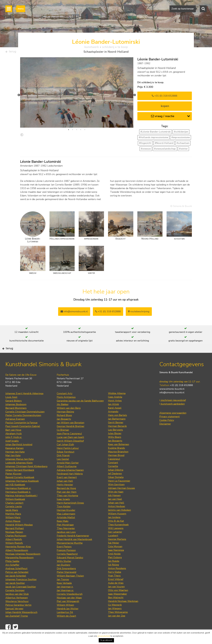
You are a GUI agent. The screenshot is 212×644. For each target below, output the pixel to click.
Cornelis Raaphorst (67, 562)
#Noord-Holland (164, 144)
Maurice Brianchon (118, 460)
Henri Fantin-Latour (68, 457)
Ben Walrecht (116, 606)
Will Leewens (116, 537)
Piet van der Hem (67, 500)
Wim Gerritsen (116, 493)
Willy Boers (115, 446)
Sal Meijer (114, 551)
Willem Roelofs (14, 551)
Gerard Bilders (14, 409)
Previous (19, 96)
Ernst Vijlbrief (116, 588)
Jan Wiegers (115, 617)
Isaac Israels (63, 508)
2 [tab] (73, 131)
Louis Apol (11, 406)
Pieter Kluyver (13, 482)
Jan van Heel (115, 508)
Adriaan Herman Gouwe (121, 497)
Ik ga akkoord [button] (106, 640)
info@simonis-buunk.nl (172, 401)
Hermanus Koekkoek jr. (18, 500)
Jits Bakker (63, 413)
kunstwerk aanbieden (172, 412)
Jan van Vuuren (116, 595)
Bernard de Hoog (66, 497)
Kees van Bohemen (119, 453)
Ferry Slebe (115, 581)
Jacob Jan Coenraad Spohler (21, 595)
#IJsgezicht (145, 144)
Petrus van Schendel (17, 581)
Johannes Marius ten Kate (20, 468)
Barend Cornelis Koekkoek (20, 486)
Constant (113, 471)
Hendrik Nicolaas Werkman (123, 610)
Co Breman (63, 438)
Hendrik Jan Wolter (68, 617)
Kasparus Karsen (14, 457)
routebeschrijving (139, 313)
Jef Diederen (115, 482)
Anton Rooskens (117, 577)
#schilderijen (181, 133)
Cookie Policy (167, 429)
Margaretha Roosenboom (19, 566)
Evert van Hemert (67, 486)
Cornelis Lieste (14, 515)
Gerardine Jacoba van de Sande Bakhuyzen (80, 409)
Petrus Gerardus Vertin (18, 613)
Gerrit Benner (116, 431)
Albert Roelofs (14, 548)
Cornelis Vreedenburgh (70, 603)
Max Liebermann (66, 522)
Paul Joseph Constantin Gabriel (23, 435)
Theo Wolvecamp (118, 621)
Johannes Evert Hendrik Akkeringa (24, 402)
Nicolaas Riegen (14, 541)
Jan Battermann (117, 427)
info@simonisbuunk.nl (74, 313)
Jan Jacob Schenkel (16, 584)
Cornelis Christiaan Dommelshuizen (25, 420)
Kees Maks (63, 530)
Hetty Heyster (65, 493)
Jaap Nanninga (116, 559)
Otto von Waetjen (118, 599)
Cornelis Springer (15, 599)
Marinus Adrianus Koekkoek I (21, 504)
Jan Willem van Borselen (71, 431)
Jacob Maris (12, 519)
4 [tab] (81, 131)
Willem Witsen (65, 613)
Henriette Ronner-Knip (18, 555)
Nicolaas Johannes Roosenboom (23, 562)
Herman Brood (116, 464)
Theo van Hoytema (67, 504)
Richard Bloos (64, 424)
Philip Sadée (12, 570)
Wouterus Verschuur (17, 610)
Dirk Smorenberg (66, 577)
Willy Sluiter (64, 570)
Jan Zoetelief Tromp (17, 624)
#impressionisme (181, 138)
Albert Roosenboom (17, 559)
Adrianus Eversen (15, 427)
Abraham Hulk (14, 442)
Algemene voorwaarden (173, 421)
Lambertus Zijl (65, 621)
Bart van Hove (13, 438)
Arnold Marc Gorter (68, 471)
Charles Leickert (14, 511)
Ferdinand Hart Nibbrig (70, 482)
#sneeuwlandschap (165, 150)
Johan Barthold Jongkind (19, 453)
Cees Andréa (115, 405)
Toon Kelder (64, 515)
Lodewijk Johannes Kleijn (19, 471)
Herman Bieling (65, 420)
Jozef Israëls (12, 449)
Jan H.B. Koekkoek (15, 493)
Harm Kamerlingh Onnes (70, 511)
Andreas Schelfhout (16, 577)
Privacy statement (170, 425)
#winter (183, 150)
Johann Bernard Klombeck (20, 479)
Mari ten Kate (13, 464)
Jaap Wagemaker (117, 602)
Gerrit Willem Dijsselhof (70, 449)
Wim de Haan (116, 500)
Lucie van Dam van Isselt (70, 446)
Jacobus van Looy (66, 541)
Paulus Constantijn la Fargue (21, 431)
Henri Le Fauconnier (119, 489)
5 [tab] (85, 131)
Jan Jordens (114, 526)
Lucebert (113, 544)
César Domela (116, 486)
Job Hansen (114, 504)
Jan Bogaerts (64, 427)
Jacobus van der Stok (17, 603)
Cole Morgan (115, 555)
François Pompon (66, 559)
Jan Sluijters (63, 573)
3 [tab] (77, 131)
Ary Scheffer (12, 573)
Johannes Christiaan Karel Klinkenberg (26, 475)
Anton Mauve (13, 530)
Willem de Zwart (66, 624)
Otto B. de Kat (116, 529)
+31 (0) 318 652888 (165, 97)
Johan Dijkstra (116, 478)
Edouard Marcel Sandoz (70, 566)
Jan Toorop (63, 588)
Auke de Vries (116, 591)
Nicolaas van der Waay (69, 606)
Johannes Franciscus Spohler (21, 588)
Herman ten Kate (15, 460)
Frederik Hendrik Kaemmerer (73, 544)
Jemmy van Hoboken (119, 519)
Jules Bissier (115, 442)
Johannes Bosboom (16, 413)
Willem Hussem (117, 522)
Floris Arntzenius (66, 406)
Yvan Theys (114, 584)
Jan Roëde (114, 570)
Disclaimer (165, 432)
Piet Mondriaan (65, 533)
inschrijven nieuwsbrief (173, 409)
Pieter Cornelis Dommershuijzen (23, 424)
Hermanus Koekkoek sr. (18, 497)
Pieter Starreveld (67, 581)
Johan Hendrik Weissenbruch (21, 621)
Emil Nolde (114, 562)
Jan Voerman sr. (65, 599)
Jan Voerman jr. (65, 595)
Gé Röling (114, 573)
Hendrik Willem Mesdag (19, 533)
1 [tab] (69, 131)
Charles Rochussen (16, 544)
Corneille (113, 475)
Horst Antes (115, 409)
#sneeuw (146, 150)
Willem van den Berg (69, 417)
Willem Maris (13, 526)
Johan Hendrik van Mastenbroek (74, 548)
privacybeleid (104, 636)
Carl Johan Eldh (65, 453)
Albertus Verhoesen (17, 606)
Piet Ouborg (115, 566)
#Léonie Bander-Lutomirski (155, 133)
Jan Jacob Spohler (15, 592)
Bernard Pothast (15, 537)
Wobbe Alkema (117, 402)
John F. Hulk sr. (14, 446)
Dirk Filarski (63, 464)
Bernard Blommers (16, 417)
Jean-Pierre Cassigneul (69, 442)
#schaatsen (183, 144)
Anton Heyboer (117, 515)
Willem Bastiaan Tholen (70, 584)
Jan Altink (113, 413)
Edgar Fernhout (66, 460)
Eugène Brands (116, 457)
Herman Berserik (117, 435)
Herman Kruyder (66, 519)
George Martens (117, 548)
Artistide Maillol (66, 526)
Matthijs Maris (13, 522)
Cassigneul (114, 467)
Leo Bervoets (115, 438)
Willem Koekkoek (15, 508)
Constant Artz (65, 402)
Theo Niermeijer (66, 537)
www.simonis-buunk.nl (172, 397)
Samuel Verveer (14, 617)
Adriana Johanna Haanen (70, 479)
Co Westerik (115, 613)
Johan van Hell (65, 489)
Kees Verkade (64, 592)
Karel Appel (115, 416)
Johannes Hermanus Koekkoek (22, 489)
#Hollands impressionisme (153, 138)
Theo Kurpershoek (118, 533)
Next (135, 96)
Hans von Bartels (117, 424)
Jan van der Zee (117, 624)
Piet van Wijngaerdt (68, 610)
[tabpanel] (77, 99)
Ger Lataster (115, 540)
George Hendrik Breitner (71, 435)
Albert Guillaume (67, 475)
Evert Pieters (64, 555)
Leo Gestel (63, 468)
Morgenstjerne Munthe (70, 551)
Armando (113, 420)
